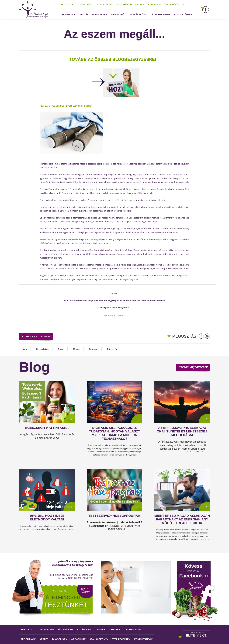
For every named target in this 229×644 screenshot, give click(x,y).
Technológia (86, 5)
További (193, 367)
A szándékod (124, 5)
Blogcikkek (100, 15)
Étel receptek (161, 15)
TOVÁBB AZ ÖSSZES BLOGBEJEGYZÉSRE (112, 59)
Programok (68, 15)
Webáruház (118, 15)
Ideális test (68, 5)
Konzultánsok (183, 15)
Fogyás (61, 349)
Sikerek (140, 5)
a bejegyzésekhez (36, 336)
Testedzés (94, 349)
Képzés (84, 15)
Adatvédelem (133, 629)
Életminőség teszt (176, 5)
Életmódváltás (43, 349)
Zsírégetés (112, 349)
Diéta (25, 349)
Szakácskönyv (139, 15)
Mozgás (77, 349)
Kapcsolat (155, 5)
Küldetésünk (105, 5)
